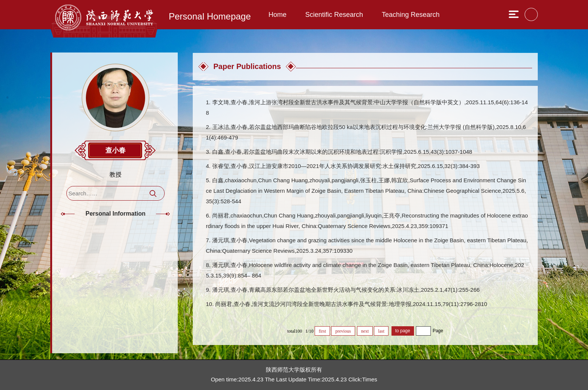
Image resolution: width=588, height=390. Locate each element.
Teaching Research (411, 15)
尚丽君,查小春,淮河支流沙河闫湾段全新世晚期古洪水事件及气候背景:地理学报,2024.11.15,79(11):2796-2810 (351, 304)
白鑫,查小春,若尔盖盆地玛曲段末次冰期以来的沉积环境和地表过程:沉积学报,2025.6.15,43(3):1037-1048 (342, 152)
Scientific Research (334, 15)
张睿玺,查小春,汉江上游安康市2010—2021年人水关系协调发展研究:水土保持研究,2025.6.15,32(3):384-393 (346, 166)
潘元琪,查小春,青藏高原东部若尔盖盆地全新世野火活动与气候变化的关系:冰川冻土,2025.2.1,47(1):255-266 (346, 290)
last (381, 331)
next (365, 331)
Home (277, 15)
